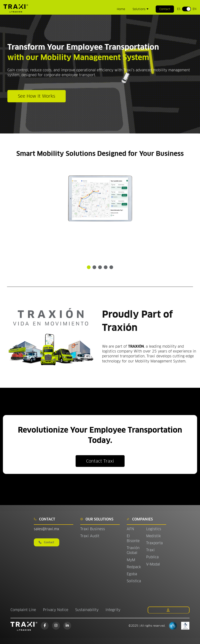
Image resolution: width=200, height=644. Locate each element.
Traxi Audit (90, 536)
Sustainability (87, 610)
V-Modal (153, 564)
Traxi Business (93, 529)
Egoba (132, 574)
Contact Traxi (100, 461)
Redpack (134, 567)
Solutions (139, 9)
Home (121, 9)
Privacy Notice (56, 610)
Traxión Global (133, 550)
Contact (165, 9)
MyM (131, 560)
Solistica (134, 581)
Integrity (113, 610)
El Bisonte (134, 538)
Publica (152, 557)
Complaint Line (23, 610)
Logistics (154, 529)
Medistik (153, 536)
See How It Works (37, 96)
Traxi (150, 550)
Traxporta (154, 543)
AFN (130, 529)
